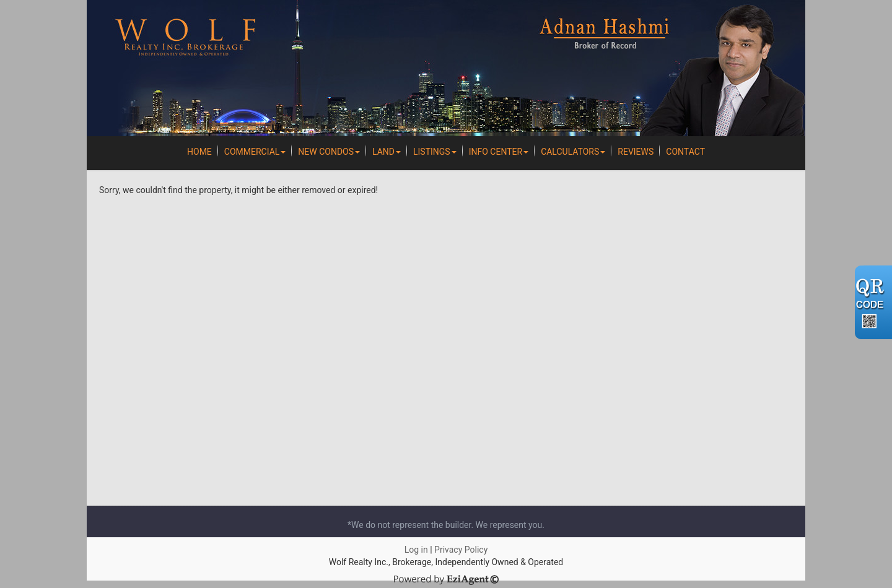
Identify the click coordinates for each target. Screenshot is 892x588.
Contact (685, 152)
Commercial (255, 152)
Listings (435, 152)
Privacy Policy (461, 550)
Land (387, 152)
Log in (416, 550)
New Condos (329, 152)
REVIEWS (636, 152)
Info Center (499, 152)
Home (199, 152)
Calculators (573, 152)
